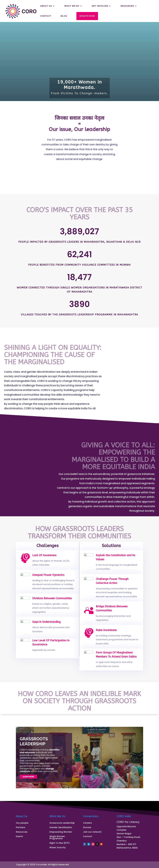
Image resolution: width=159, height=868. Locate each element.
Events (19, 837)
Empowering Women (61, 832)
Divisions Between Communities (51, 602)
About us (46, 6)
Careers (87, 823)
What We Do (72, 6)
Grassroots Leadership (62, 823)
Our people (22, 823)
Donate (87, 828)
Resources (127, 6)
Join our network (92, 832)
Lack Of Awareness (45, 558)
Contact (46, 16)
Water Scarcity (58, 848)
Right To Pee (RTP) (59, 843)
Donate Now (87, 16)
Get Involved (100, 6)
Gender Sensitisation (61, 828)
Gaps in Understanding (47, 625)
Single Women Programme (57, 838)
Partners (21, 828)
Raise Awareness (107, 634)
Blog (64, 16)
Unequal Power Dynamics (48, 579)
